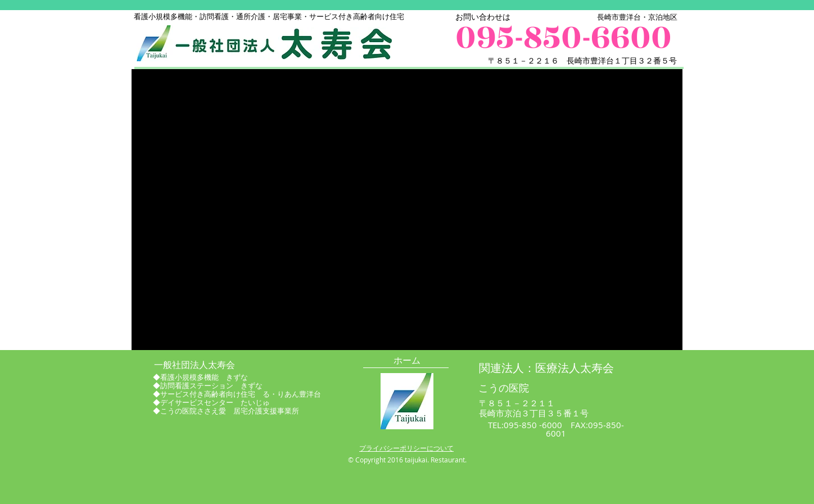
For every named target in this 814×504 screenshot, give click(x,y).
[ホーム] (407, 361)
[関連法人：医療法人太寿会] (546, 368)
